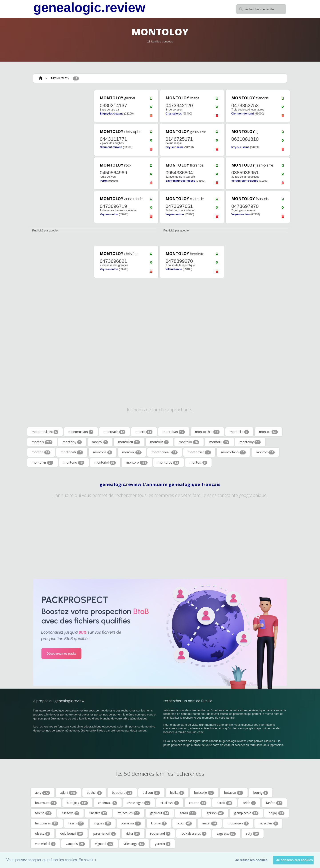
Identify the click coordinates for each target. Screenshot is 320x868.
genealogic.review (89, 8)
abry (43, 793)
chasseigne (139, 803)
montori (265, 452)
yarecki (163, 844)
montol (100, 442)
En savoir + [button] (88, 860)
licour (184, 823)
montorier (43, 462)
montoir (268, 432)
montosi (198, 462)
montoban (174, 432)
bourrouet (46, 803)
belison (151, 793)
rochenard (160, 834)
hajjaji (277, 813)
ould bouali (72, 834)
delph (249, 803)
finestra (98, 813)
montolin (159, 442)
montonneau (165, 452)
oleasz (43, 834)
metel (210, 823)
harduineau (47, 823)
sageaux (226, 834)
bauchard (122, 793)
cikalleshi (170, 803)
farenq (43, 813)
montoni (132, 452)
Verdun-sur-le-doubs (245, 181)
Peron (104, 181)
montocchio (207, 432)
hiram (76, 823)
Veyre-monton (109, 214)
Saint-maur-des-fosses (180, 181)
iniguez (103, 823)
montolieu (129, 442)
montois (42, 442)
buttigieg (77, 803)
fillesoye (70, 813)
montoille (239, 432)
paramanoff (105, 834)
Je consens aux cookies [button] (295, 860)
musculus (268, 823)
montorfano (233, 452)
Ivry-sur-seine (175, 147)
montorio (74, 462)
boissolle (204, 793)
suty (253, 834)
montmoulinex (45, 432)
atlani (68, 793)
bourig (261, 793)
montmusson (81, 432)
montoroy (169, 462)
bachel (94, 793)
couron (198, 803)
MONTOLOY (60, 78)
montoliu (219, 442)
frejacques (129, 813)
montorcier (199, 452)
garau (188, 813)
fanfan (274, 803)
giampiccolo (246, 813)
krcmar (159, 823)
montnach (114, 432)
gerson (215, 813)
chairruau (108, 803)
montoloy (250, 442)
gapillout (160, 813)
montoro (137, 462)
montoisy (72, 442)
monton (41, 452)
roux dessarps (194, 834)
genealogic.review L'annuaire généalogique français (160, 484)
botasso (234, 793)
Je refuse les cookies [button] (251, 860)
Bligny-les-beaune (112, 114)
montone (103, 452)
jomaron (131, 823)
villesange (134, 844)
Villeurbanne (174, 269)
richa (133, 834)
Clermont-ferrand (243, 114)
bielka (177, 793)
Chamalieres (174, 114)
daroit (224, 803)
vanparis (75, 844)
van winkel (45, 844)
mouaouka (238, 823)
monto (144, 432)
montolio (189, 442)
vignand (104, 844)
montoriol (105, 462)
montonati (72, 452)
